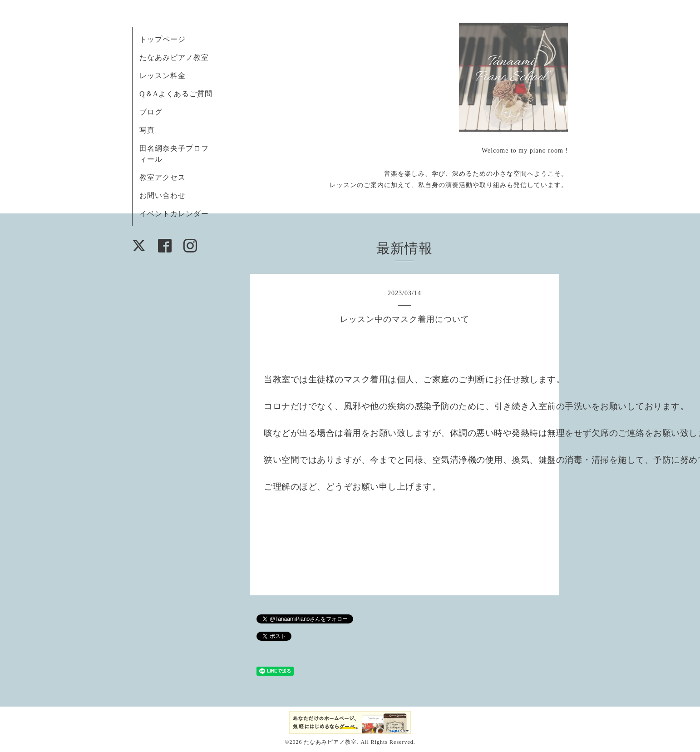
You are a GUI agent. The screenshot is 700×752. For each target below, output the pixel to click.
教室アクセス (163, 177)
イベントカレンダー (174, 214)
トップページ (163, 39)
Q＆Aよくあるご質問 (176, 94)
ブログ (151, 112)
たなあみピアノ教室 (174, 57)
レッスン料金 (163, 76)
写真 (147, 130)
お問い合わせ (163, 195)
